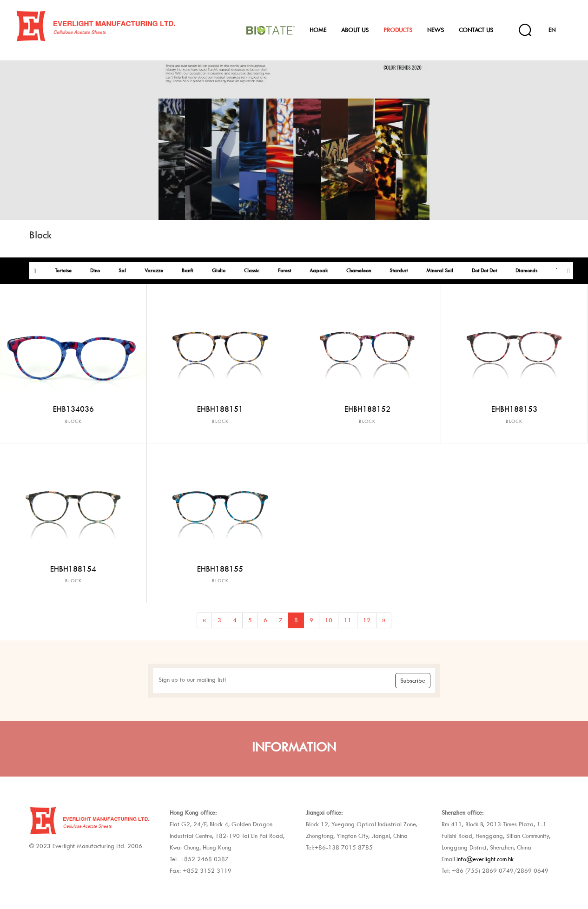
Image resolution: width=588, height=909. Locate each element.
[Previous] (204, 620)
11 (348, 620)
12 (367, 620)
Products (398, 30)
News (436, 30)
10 (329, 620)
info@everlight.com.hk (485, 859)
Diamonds (526, 271)
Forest (284, 271)
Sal (122, 271)
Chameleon (359, 271)
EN (552, 30)
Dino (95, 271)
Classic (252, 271)
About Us (355, 30)
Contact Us (476, 30)
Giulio (219, 271)
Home (318, 30)
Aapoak (319, 271)
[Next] (384, 620)
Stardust (399, 271)
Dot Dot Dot (484, 271)
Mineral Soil (440, 271)
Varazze (154, 271)
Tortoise (63, 271)
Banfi (188, 271)
